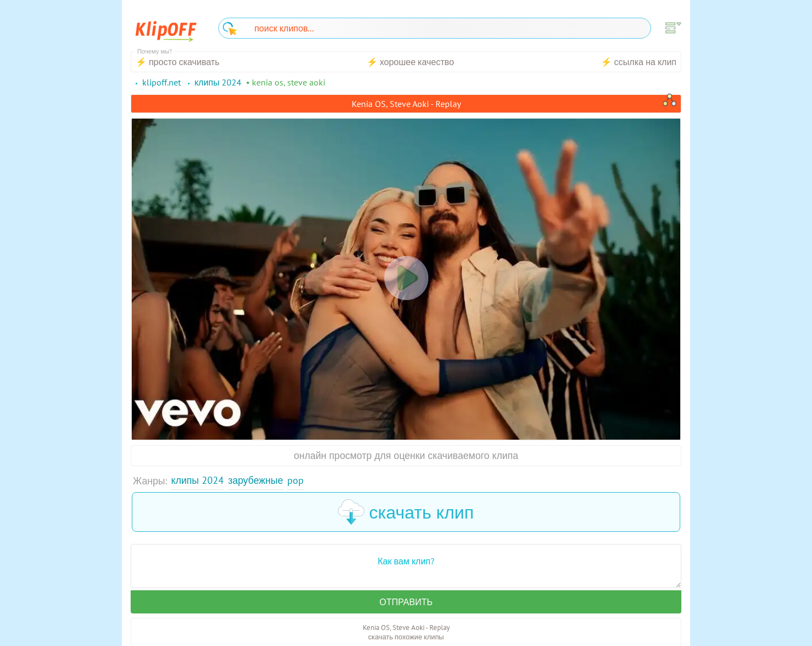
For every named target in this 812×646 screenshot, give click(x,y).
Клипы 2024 (198, 480)
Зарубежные (256, 480)
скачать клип (406, 512)
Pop (295, 480)
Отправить (406, 602)
